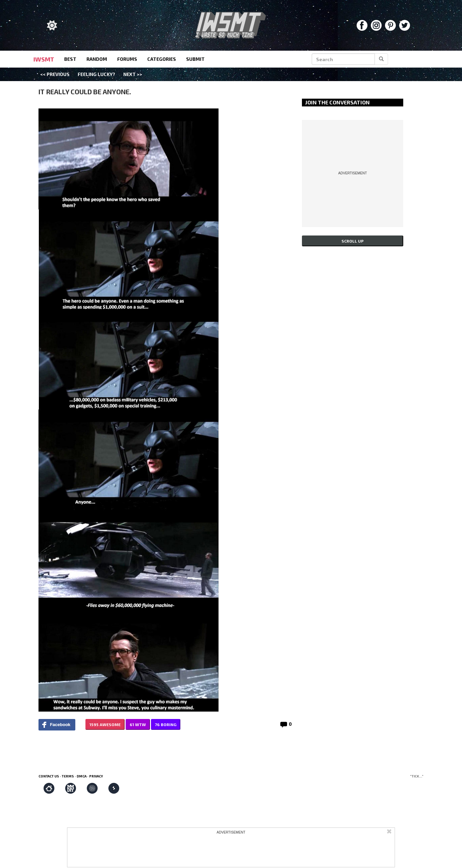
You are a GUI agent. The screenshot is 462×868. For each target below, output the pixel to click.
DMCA (82, 776)
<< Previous (55, 74)
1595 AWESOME (105, 724)
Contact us (49, 776)
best (70, 59)
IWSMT (44, 59)
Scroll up (353, 241)
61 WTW (138, 724)
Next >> (133, 74)
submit (195, 59)
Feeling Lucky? (96, 74)
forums (127, 59)
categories (162, 59)
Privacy (96, 776)
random (97, 59)
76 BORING (166, 724)
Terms (68, 776)
